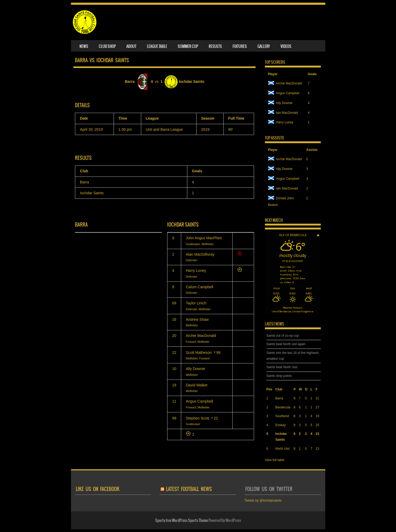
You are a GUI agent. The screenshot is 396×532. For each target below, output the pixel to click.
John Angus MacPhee (204, 238)
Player (273, 74)
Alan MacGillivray (200, 254)
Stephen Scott (197, 418)
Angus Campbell (199, 401)
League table (157, 46)
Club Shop (107, 46)
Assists (312, 150)
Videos (286, 46)
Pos (269, 389)
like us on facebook (98, 489)
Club (279, 389)
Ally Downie (195, 369)
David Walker (197, 385)
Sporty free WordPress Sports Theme (182, 520)
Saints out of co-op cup (283, 336)
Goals (312, 74)
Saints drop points (279, 376)
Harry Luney (196, 270)
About (131, 46)
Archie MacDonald (201, 336)
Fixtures (240, 46)
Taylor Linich (196, 303)
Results (215, 46)
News (84, 46)
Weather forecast (293, 310)
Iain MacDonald (283, 113)
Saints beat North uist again (286, 344)
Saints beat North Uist (282, 367)
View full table (275, 460)
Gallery (264, 46)
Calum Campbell (199, 287)
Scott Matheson (199, 353)
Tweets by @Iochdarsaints (263, 501)
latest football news (189, 489)
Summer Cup (188, 46)
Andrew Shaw (197, 319)
